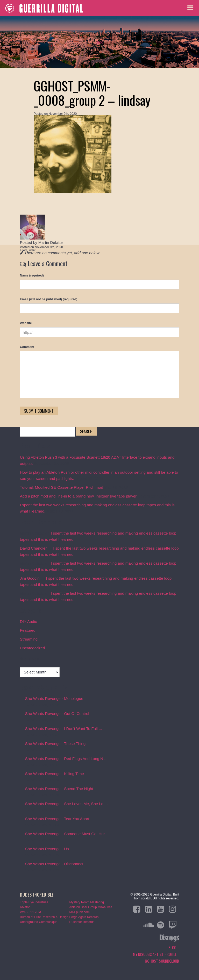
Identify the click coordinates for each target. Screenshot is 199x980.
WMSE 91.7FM (30, 912)
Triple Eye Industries (34, 902)
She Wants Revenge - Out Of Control (57, 713)
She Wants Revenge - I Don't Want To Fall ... (64, 729)
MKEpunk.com (80, 912)
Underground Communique (39, 922)
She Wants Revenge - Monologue (54, 698)
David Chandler (33, 548)
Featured (28, 630)
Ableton (25, 907)
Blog (99, 42)
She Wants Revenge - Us (47, 849)
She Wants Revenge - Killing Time (55, 774)
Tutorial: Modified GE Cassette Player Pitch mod (62, 487)
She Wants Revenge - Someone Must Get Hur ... (67, 834)
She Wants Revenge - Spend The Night (59, 789)
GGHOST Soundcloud (162, 961)
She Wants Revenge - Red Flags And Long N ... (66, 759)
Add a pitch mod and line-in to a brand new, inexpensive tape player (78, 496)
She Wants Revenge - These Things (56, 744)
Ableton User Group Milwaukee (91, 907)
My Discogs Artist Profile (155, 954)
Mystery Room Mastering (87, 902)
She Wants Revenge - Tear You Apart (57, 819)
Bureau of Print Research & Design (44, 917)
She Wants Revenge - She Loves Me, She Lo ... (66, 804)
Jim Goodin (30, 578)
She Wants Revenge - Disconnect (54, 864)
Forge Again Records (84, 917)
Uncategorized (33, 648)
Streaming (29, 639)
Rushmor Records (82, 922)
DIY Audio (29, 622)
